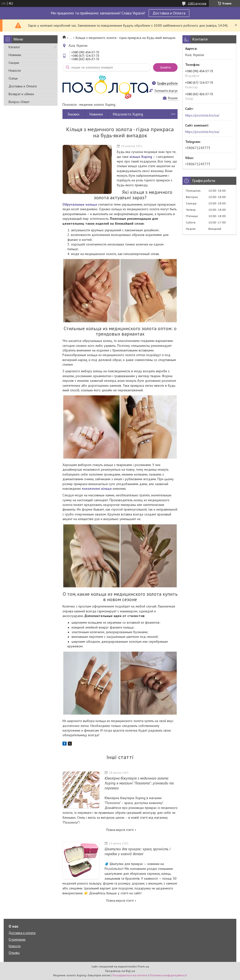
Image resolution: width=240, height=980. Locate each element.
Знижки (73, 114)
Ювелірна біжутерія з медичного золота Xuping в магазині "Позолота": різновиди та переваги (139, 783)
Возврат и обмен (21, 94)
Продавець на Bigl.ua (120, 971)
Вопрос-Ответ (19, 102)
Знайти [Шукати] (165, 67)
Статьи (13, 78)
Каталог (14, 47)
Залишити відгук (166, 91)
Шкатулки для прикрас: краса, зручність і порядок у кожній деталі (138, 851)
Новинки (15, 55)
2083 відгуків (197, 3)
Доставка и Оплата (169, 13)
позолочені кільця (97, 489)
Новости (15, 70)
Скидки (14, 63)
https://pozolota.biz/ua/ (202, 115)
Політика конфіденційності (168, 975)
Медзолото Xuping (128, 114)
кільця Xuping (141, 157)
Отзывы (14, 953)
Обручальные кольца (80, 204)
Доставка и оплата (22, 933)
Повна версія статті (120, 830)
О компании (17, 939)
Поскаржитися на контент (130, 975)
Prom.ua (143, 966)
